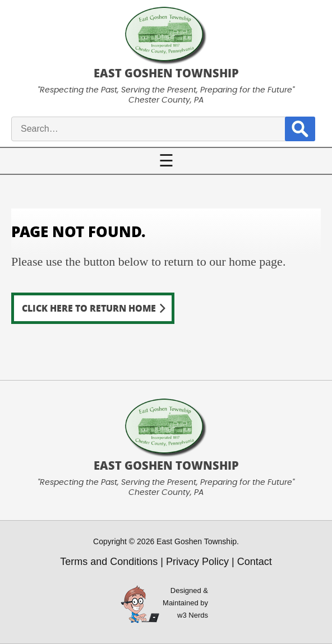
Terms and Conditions (109, 562)
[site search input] (158, 129)
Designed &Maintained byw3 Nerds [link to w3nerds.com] (185, 603)
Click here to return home (89, 308)
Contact (255, 562)
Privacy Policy (197, 562)
